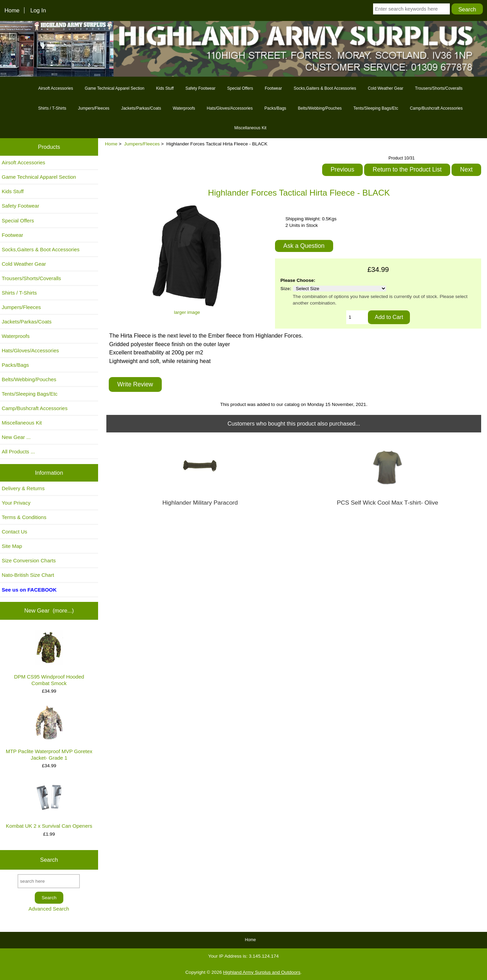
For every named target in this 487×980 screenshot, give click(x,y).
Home (12, 10)
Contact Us (14, 532)
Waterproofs (184, 108)
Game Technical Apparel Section (114, 88)
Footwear (273, 88)
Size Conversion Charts (29, 560)
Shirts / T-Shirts (52, 108)
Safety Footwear (200, 88)
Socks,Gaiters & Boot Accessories (325, 88)
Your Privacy (16, 503)
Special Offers (240, 88)
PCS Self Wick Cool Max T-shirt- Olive (388, 503)
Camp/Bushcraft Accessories (436, 108)
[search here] (49, 881)
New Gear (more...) (49, 610)
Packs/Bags (275, 108)
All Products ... (18, 452)
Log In (38, 10)
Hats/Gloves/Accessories (230, 108)
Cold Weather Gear (386, 88)
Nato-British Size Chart (28, 575)
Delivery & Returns (23, 488)
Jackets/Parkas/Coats (141, 108)
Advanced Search (49, 909)
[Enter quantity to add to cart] (357, 317)
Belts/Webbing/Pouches (320, 108)
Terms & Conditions (24, 517)
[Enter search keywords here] (411, 9)
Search (49, 860)
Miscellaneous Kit (250, 128)
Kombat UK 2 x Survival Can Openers (49, 804)
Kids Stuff (165, 88)
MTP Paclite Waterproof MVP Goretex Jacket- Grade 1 (49, 733)
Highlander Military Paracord (200, 503)
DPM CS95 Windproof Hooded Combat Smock (49, 658)
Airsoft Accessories (56, 88)
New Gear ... (16, 437)
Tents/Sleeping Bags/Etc (376, 108)
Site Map (12, 546)
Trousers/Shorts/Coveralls (439, 88)
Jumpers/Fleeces (142, 144)
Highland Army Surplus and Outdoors (262, 972)
